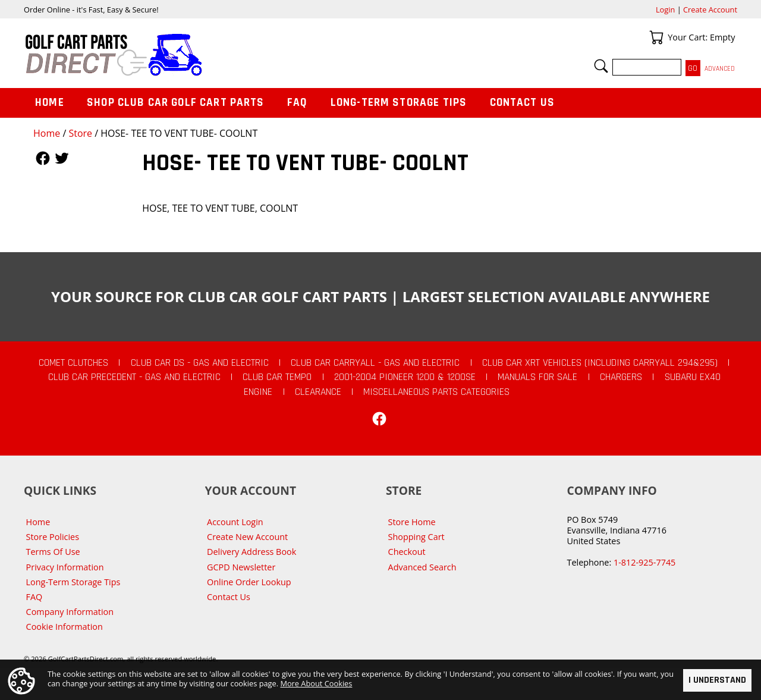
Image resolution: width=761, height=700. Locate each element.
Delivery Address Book (251, 552)
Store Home (412, 522)
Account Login (235, 522)
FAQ (297, 103)
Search (601, 66)
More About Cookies (316, 683)
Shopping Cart (416, 537)
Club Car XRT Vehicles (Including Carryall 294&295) (600, 363)
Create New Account (247, 537)
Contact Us (523, 103)
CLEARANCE (318, 392)
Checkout (407, 552)
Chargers (621, 377)
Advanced (720, 69)
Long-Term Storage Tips (399, 103)
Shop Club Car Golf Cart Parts (175, 103)
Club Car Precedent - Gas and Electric (134, 377)
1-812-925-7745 (644, 562)
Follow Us (43, 158)
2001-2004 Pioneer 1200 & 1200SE (405, 377)
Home (47, 133)
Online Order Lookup (249, 582)
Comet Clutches (73, 363)
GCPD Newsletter (241, 567)
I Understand (717, 680)
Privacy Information (65, 567)
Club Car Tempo (277, 377)
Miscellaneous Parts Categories (436, 392)
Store (80, 133)
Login (665, 10)
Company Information (70, 612)
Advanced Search (422, 567)
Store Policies (53, 537)
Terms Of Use (53, 552)
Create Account (710, 10)
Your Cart (656, 37)
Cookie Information (65, 627)
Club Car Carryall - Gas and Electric (375, 363)
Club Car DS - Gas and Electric (200, 363)
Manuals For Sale (537, 377)
